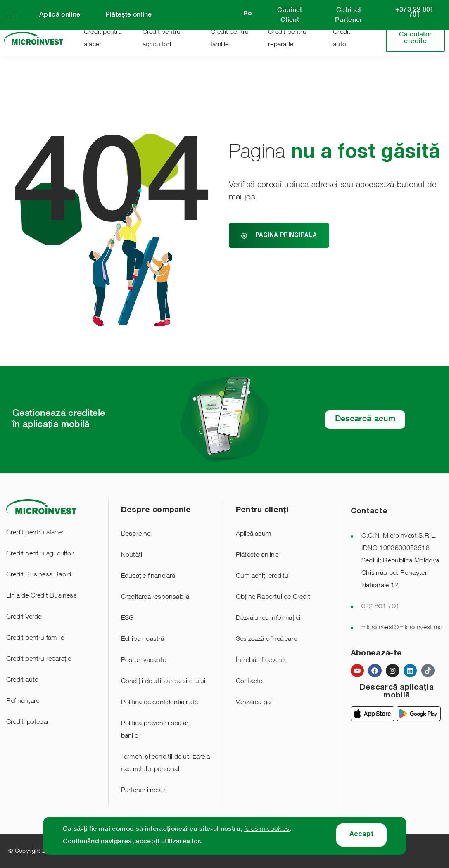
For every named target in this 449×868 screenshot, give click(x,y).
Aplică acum (253, 534)
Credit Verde (24, 617)
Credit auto (22, 681)
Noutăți (132, 555)
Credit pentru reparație (39, 659)
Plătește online (257, 555)
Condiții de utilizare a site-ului (163, 682)
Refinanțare (23, 702)
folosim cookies (267, 830)
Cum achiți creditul (263, 576)
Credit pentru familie (35, 638)
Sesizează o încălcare (266, 640)
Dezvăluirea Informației (268, 619)
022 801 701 (381, 607)
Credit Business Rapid (39, 575)
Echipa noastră (143, 640)
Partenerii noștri (144, 791)
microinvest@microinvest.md (402, 628)
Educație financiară (148, 576)
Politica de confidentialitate (160, 703)
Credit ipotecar (27, 723)
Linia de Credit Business (42, 596)
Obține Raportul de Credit (273, 598)
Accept (361, 835)
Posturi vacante (144, 661)
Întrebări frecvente (262, 661)
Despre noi (137, 534)
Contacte (249, 682)
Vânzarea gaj (254, 703)
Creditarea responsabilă (155, 598)
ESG (128, 619)
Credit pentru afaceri (36, 533)
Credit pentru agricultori (40, 554)
